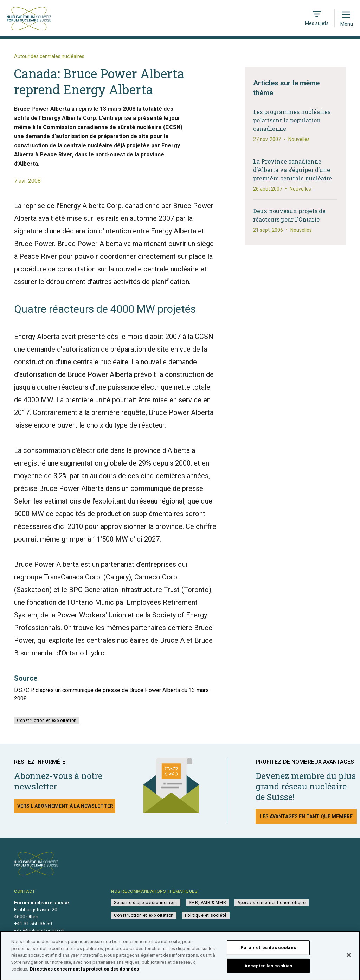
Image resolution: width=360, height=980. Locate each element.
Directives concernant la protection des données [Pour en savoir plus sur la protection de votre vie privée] (84, 972)
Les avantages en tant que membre (306, 816)
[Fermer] (349, 958)
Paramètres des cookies (268, 950)
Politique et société (206, 915)
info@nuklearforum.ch (39, 931)
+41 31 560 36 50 (33, 924)
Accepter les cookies (268, 968)
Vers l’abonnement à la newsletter (65, 806)
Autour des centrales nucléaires (49, 56)
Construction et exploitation (47, 720)
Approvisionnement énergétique (271, 903)
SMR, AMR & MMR (207, 903)
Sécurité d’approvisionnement (146, 903)
